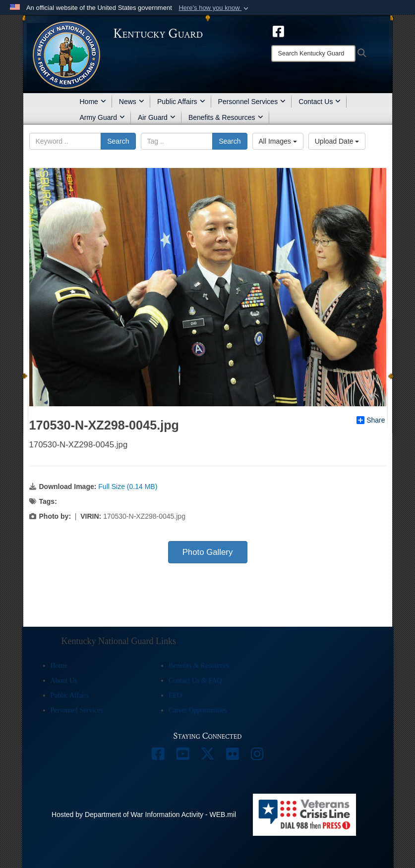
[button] (214, 8)
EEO (175, 695)
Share (371, 420)
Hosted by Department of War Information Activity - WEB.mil (144, 814)
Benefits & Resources (226, 117)
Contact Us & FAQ (195, 680)
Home (93, 102)
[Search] (313, 54)
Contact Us (320, 102)
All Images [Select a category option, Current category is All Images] (278, 141)
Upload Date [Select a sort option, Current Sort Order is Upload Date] (337, 141)
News (132, 102)
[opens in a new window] (278, 31)
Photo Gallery (208, 552)
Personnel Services (252, 102)
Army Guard (102, 117)
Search (118, 141)
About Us (64, 680)
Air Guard (157, 117)
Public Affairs (181, 102)
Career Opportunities (198, 710)
